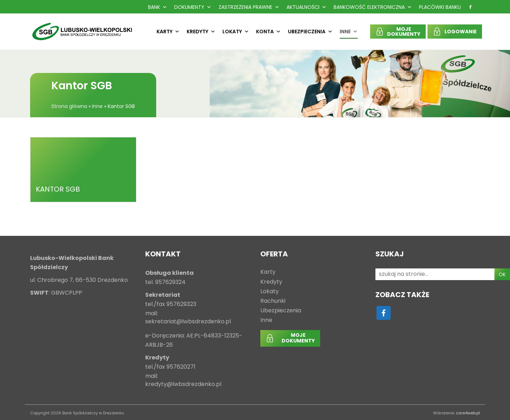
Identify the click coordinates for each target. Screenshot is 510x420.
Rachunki (273, 301)
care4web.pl (468, 413)
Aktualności (307, 7)
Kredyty (201, 32)
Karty (168, 32)
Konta (268, 32)
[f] (470, 7)
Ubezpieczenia (310, 32)
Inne (349, 32)
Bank (158, 7)
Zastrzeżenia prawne (249, 7)
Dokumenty (193, 7)
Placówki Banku (440, 7)
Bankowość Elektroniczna (373, 7)
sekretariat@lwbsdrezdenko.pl (188, 322)
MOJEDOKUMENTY (404, 32)
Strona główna (69, 106)
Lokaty (236, 32)
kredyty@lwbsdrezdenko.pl (183, 384)
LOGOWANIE (461, 32)
